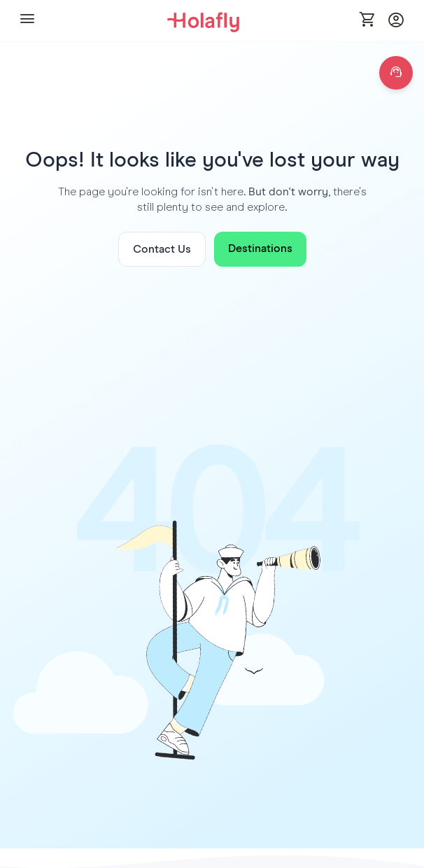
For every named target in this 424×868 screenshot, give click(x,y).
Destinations (260, 248)
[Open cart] (368, 20)
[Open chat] (396, 73)
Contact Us (162, 249)
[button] (27, 21)
